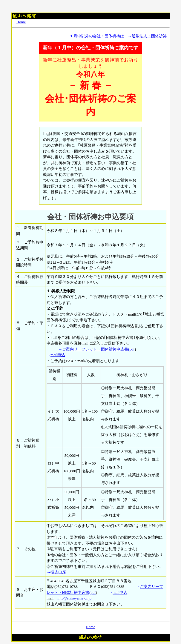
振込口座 (58, 572)
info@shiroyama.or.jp (74, 598)
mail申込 (58, 355)
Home (21, 22)
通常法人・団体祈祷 (149, 36)
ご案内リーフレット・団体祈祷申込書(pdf (98, 349)
